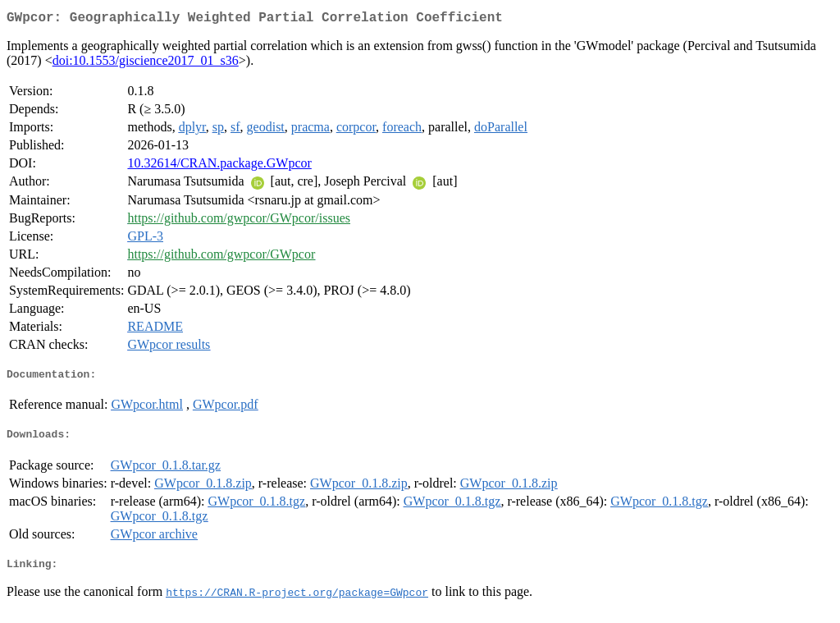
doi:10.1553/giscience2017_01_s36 (146, 64)
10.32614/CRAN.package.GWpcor (219, 166)
